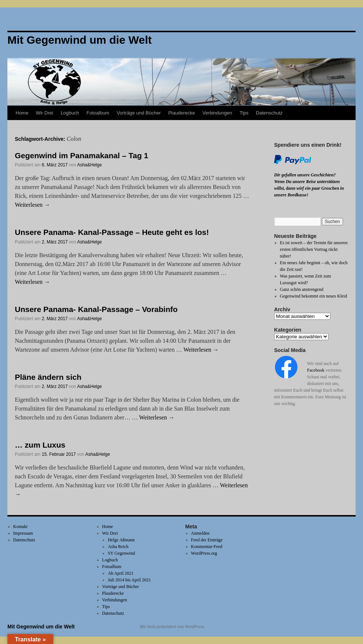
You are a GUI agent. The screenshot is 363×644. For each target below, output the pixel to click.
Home (22, 113)
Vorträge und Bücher (139, 113)
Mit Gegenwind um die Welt (41, 627)
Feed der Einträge (207, 540)
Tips (244, 113)
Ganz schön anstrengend (302, 289)
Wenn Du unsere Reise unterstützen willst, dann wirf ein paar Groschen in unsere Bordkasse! (309, 188)
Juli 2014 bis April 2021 (129, 580)
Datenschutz (269, 113)
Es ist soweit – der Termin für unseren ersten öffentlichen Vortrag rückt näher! (314, 249)
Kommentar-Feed (207, 547)
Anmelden (200, 533)
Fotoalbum (98, 113)
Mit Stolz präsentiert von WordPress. (172, 627)
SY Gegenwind (121, 553)
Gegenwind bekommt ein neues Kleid (314, 296)
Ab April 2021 (121, 573)
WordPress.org (204, 553)
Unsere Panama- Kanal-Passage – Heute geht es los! (112, 232)
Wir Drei (45, 113)
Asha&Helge (89, 165)
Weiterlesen (32, 205)
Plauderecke (181, 113)
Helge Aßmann (121, 540)
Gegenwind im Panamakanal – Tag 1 (81, 155)
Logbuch (70, 113)
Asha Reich (118, 547)
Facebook (316, 370)
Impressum (23, 533)
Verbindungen (217, 113)
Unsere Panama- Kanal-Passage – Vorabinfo (96, 309)
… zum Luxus (40, 445)
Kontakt (21, 527)
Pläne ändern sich (48, 377)
